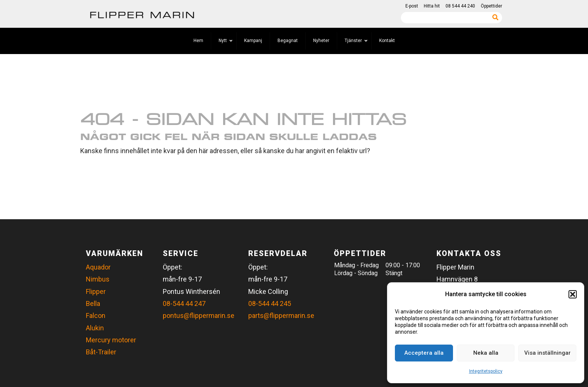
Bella (93, 303)
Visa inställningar (547, 353)
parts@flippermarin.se (281, 315)
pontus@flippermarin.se (199, 315)
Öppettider (491, 6)
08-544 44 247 (184, 303)
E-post (412, 6)
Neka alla (486, 353)
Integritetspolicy (486, 371)
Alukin (95, 328)
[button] (573, 294)
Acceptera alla (424, 353)
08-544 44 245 (270, 303)
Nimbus (98, 279)
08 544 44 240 (460, 6)
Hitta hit (432, 6)
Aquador (98, 267)
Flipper (96, 291)
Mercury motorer (111, 340)
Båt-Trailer (101, 352)
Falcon (96, 315)
